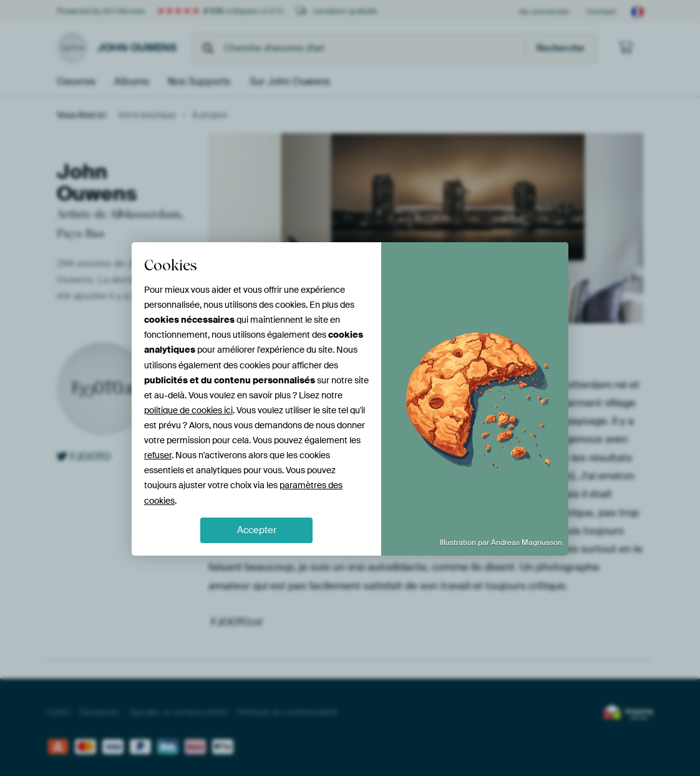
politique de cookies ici (188, 410)
